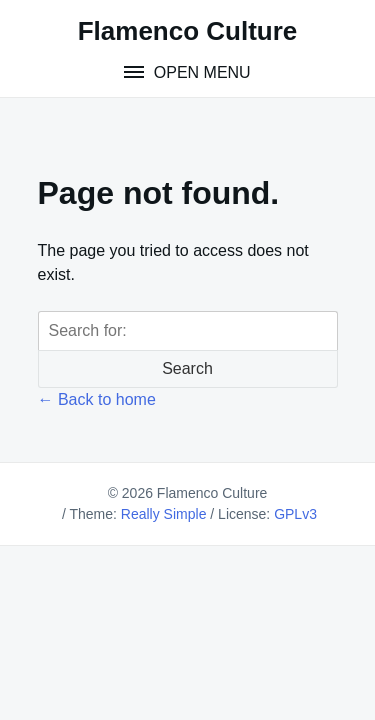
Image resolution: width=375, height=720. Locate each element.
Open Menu (199, 72)
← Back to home (97, 399)
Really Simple (164, 514)
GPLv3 (295, 514)
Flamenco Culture (188, 31)
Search (187, 368)
